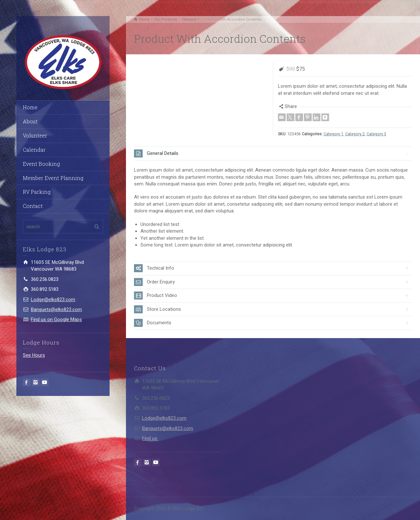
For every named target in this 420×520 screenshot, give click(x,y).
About (30, 121)
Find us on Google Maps (56, 319)
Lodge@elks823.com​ (53, 300)
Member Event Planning (53, 178)
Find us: (150, 438)
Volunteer (35, 135)
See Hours (34, 355)
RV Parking (37, 192)
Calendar (34, 150)
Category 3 (376, 134)
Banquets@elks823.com (56, 309)
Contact (33, 206)
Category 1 (333, 134)
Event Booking (41, 164)
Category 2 (355, 134)
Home (30, 107)
